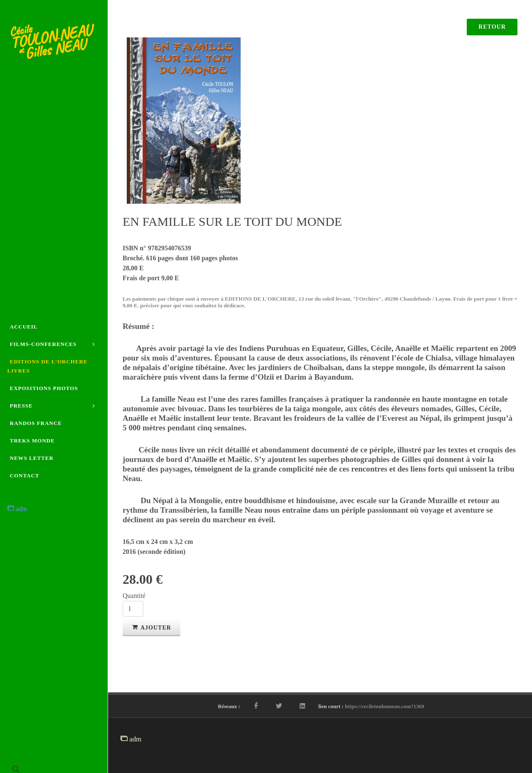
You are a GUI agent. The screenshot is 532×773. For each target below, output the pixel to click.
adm (17, 509)
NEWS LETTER (32, 458)
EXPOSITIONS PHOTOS (44, 388)
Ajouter (151, 627)
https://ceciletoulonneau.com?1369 (385, 706)
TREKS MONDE (32, 441)
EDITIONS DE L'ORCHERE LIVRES (48, 366)
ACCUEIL (24, 327)
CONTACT (25, 475)
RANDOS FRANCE (36, 423)
